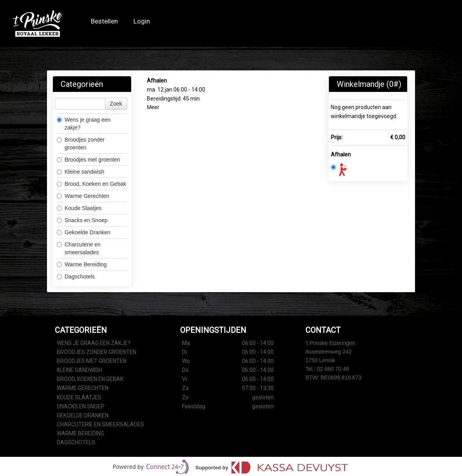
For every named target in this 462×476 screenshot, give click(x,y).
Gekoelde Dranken (84, 232)
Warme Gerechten (83, 196)
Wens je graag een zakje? (84, 124)
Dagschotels (76, 277)
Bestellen (104, 21)
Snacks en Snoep (82, 220)
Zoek (116, 104)
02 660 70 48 (333, 369)
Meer (153, 107)
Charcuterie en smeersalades (79, 248)
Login (142, 21)
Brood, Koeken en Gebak (91, 184)
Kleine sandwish (81, 172)
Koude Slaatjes (79, 208)
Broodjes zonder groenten (81, 144)
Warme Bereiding (82, 264)
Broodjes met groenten (88, 160)
